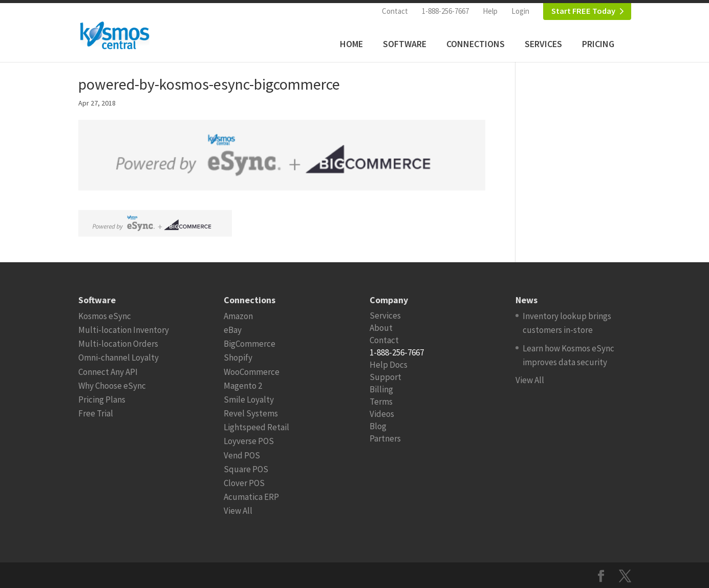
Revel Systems (251, 413)
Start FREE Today (583, 11)
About (381, 328)
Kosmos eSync (105, 316)
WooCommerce (252, 372)
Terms (381, 402)
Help (490, 11)
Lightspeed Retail (256, 427)
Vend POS (242, 455)
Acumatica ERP (251, 497)
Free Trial (96, 413)
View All (238, 511)
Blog (378, 426)
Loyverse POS (249, 441)
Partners (385, 438)
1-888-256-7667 (445, 11)
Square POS (246, 469)
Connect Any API (108, 372)
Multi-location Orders (118, 344)
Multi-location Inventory (124, 330)
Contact (395, 11)
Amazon (238, 316)
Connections (476, 44)
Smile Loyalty (249, 400)
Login (520, 11)
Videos (382, 414)
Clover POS (244, 483)
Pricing (598, 44)
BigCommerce (250, 344)
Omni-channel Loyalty (119, 358)
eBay (233, 330)
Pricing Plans (102, 400)
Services (543, 44)
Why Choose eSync (112, 386)
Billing (381, 389)
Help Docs (389, 365)
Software (405, 44)
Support (385, 377)
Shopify (238, 358)
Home (351, 44)
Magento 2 (243, 386)
